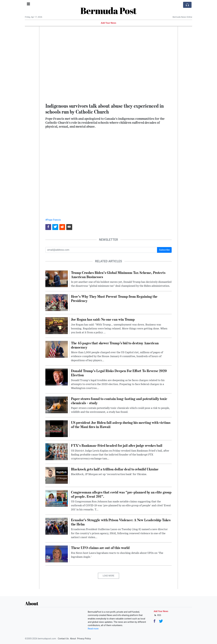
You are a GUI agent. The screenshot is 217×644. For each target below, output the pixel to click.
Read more (93, 629)
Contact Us (63, 639)
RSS (157, 615)
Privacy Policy (84, 639)
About (73, 639)
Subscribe (164, 250)
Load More (109, 576)
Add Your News (108, 23)
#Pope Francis (53, 220)
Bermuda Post (108, 11)
